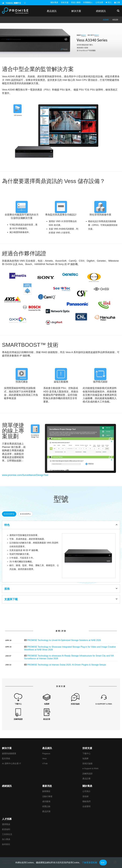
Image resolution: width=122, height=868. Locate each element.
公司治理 (99, 2)
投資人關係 (76, 2)
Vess (44, 758)
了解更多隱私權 (90, 863)
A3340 (106, 20)
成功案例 (46, 801)
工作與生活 (7, 834)
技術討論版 (87, 763)
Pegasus (46, 753)
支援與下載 (61, 599)
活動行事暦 (47, 796)
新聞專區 (46, 791)
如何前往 (6, 844)
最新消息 (47, 786)
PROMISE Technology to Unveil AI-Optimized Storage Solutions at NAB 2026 (64, 640)
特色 (61, 525)
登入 (109, 2)
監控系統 (6, 758)
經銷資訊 (101, 11)
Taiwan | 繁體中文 (12, 3)
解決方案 (76, 11)
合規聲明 (86, 806)
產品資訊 (52, 11)
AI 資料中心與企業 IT (12, 763)
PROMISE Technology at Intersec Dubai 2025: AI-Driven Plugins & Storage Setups (67, 665)
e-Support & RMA (90, 768)
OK (103, 863)
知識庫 (85, 758)
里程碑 (85, 796)
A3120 (115, 20)
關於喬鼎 (54, 2)
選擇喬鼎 (6, 824)
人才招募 (7, 819)
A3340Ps (25, 514)
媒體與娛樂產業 (9, 753)
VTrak (45, 763)
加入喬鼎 (6, 839)
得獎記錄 (46, 806)
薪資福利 (6, 829)
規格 (61, 589)
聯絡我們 (86, 801)
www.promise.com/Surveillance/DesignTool (25, 475)
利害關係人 (88, 2)
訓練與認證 (87, 774)
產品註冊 (86, 779)
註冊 (117, 2)
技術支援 (65, 2)
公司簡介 (86, 791)
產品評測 (46, 811)
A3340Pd (9, 514)
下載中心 (86, 753)
